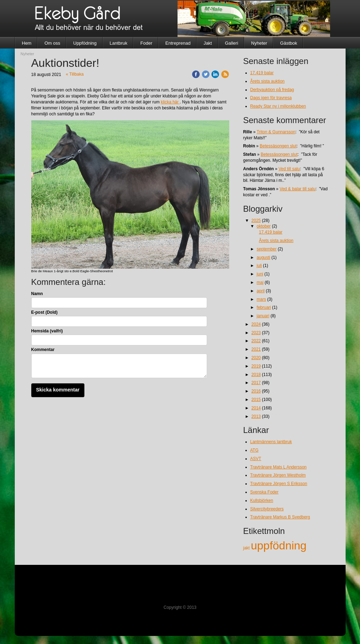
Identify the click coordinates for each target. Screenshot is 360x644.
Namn (37, 294)
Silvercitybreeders (267, 509)
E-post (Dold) (44, 312)
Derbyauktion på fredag (272, 90)
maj (260, 282)
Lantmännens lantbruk (271, 442)
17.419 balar (262, 73)
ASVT (256, 459)
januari (263, 316)
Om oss (52, 43)
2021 (256, 349)
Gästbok (289, 43)
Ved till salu (289, 169)
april (261, 291)
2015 (256, 400)
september (267, 249)
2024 (256, 324)
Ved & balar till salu (297, 189)
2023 (256, 333)
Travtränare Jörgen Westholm (278, 475)
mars (261, 299)
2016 (256, 391)
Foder (146, 43)
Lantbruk (119, 43)
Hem (27, 43)
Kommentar (43, 350)
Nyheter (259, 43)
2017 (256, 383)
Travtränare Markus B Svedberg (280, 517)
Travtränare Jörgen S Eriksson (279, 484)
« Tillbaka (75, 74)
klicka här (170, 102)
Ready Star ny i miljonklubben (278, 106)
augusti (263, 257)
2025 (256, 221)
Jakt (208, 43)
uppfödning (279, 546)
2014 (256, 408)
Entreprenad (178, 43)
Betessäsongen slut (278, 146)
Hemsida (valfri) (47, 331)
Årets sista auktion (268, 81)
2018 (256, 375)
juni (260, 274)
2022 (256, 341)
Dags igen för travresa (271, 98)
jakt (247, 548)
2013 (256, 416)
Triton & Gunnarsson (276, 132)
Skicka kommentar (58, 390)
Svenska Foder (265, 492)
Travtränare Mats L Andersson (279, 467)
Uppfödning (85, 43)
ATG (255, 450)
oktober (264, 226)
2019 (256, 366)
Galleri (232, 43)
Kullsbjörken (262, 500)
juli (259, 266)
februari (264, 307)
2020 (256, 358)
